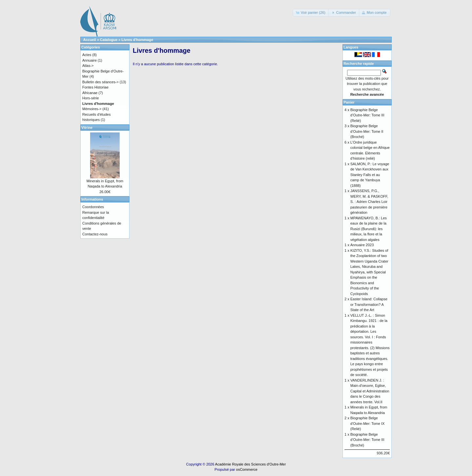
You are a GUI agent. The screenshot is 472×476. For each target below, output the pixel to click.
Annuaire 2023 (362, 245)
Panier (349, 102)
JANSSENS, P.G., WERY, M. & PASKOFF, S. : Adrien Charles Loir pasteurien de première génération (369, 202)
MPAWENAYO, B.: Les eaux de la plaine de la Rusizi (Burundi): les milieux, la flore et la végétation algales (369, 229)
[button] (311, 13)
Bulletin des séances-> (100, 82)
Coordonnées (93, 207)
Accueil (90, 40)
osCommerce (247, 469)
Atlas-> (88, 66)
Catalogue (109, 40)
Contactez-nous (95, 234)
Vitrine (87, 128)
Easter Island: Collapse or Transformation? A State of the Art (369, 304)
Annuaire (89, 60)
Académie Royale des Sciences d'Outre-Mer (250, 464)
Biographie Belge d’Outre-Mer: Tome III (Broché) (367, 440)
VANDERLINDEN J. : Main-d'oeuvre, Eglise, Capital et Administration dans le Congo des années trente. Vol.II (370, 391)
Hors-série (91, 98)
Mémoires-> (92, 109)
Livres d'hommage (138, 40)
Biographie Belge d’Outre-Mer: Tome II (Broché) (367, 131)
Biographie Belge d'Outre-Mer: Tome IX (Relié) (368, 423)
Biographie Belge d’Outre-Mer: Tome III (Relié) (367, 115)
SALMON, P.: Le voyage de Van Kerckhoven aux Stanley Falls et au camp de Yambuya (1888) (370, 175)
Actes (87, 55)
